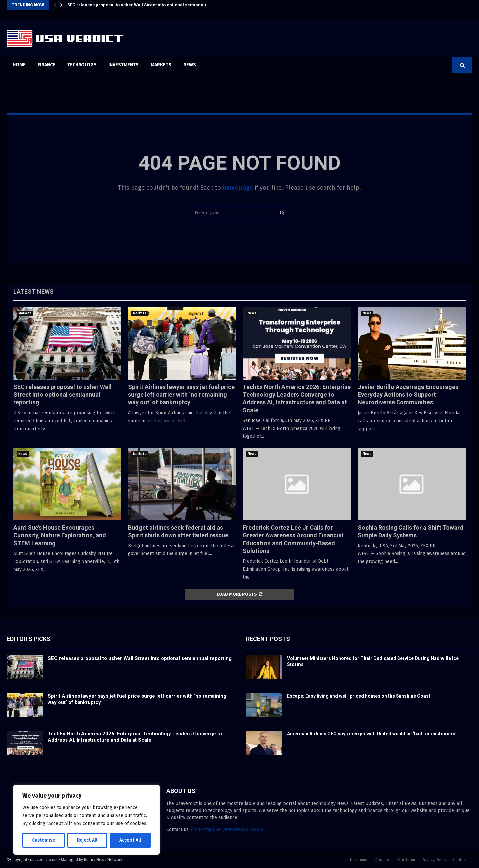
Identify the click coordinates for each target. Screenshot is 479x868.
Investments (124, 65)
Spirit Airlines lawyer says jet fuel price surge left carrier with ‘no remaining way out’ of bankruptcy (181, 395)
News (190, 65)
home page (238, 188)
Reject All (87, 840)
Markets (161, 65)
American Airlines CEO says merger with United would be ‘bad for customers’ (372, 734)
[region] (86, 820)
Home (19, 65)
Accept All (130, 840)
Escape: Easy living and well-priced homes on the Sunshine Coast (359, 696)
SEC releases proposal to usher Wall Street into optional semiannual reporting (149, 5)
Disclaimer (359, 860)
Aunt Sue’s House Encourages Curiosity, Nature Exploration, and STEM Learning (60, 535)
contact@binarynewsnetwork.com (227, 830)
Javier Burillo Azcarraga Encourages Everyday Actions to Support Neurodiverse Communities (408, 395)
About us (383, 860)
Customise (43, 840)
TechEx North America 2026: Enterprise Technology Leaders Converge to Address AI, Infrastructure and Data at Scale (135, 737)
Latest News (33, 292)
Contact (460, 860)
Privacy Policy (434, 860)
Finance (46, 65)
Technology (82, 65)
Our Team (406, 860)
